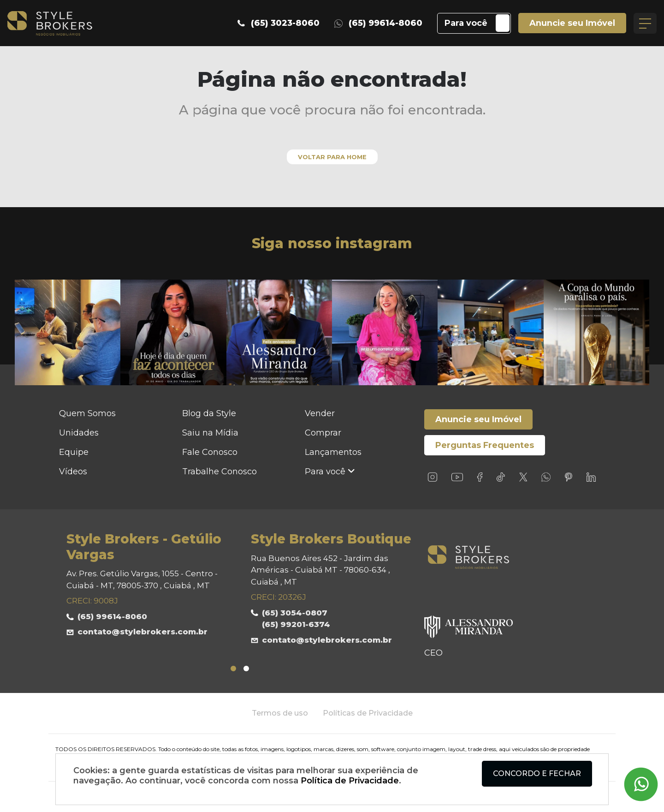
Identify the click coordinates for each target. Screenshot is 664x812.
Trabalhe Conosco (219, 472)
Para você (465, 23)
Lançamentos (333, 452)
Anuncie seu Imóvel (572, 23)
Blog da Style (209, 413)
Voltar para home (332, 157)
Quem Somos (87, 413)
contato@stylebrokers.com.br (142, 632)
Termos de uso (280, 713)
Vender (320, 413)
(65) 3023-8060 (278, 23)
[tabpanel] (148, 586)
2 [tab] (246, 669)
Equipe (74, 452)
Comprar (323, 433)
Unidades (79, 433)
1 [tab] (233, 669)
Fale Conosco (210, 452)
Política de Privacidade (350, 781)
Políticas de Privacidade (368, 713)
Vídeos (73, 472)
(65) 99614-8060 (378, 23)
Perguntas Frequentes (485, 445)
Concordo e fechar (537, 773)
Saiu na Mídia (210, 433)
